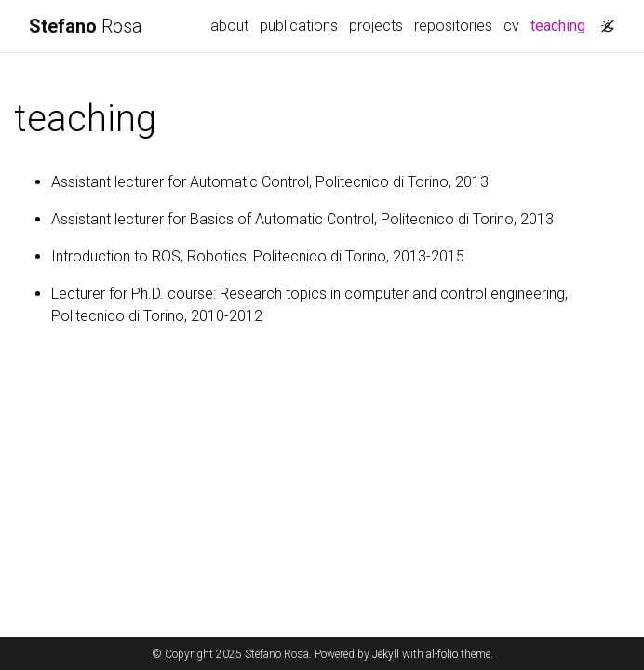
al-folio (442, 654)
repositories (453, 26)
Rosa (86, 26)
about (229, 26)
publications (299, 26)
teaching (561, 24)
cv (511, 26)
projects (376, 26)
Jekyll (386, 654)
